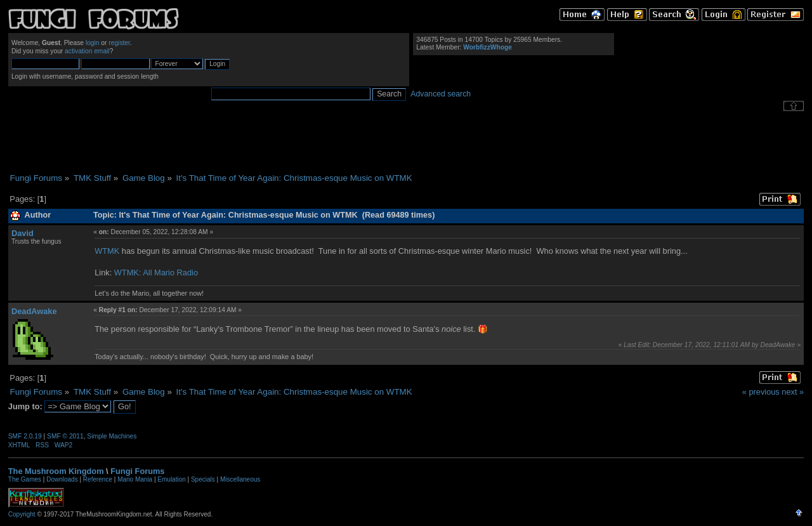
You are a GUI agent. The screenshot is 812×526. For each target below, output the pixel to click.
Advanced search (441, 94)
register (119, 43)
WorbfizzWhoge (488, 47)
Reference (98, 479)
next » (793, 392)
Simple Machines (112, 436)
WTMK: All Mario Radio (156, 273)
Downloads (62, 479)
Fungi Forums (137, 471)
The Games (25, 479)
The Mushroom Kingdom (56, 471)
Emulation (171, 479)
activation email (87, 51)
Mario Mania (135, 479)
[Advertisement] (406, 142)
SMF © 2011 (65, 436)
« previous (761, 392)
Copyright (22, 514)
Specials (203, 479)
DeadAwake (34, 311)
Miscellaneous (240, 479)
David (23, 233)
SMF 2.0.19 (25, 436)
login (93, 43)
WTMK (107, 251)
